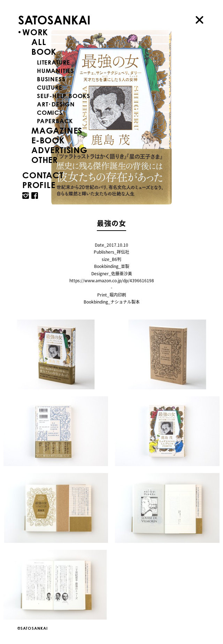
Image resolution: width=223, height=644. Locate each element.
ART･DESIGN (56, 104)
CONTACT (43, 175)
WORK (35, 32)
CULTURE (50, 87)
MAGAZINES (57, 130)
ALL (39, 42)
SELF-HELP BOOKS (64, 96)
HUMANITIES (56, 71)
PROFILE (39, 185)
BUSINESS (51, 79)
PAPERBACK (55, 121)
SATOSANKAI (54, 20)
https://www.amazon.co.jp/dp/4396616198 (112, 280)
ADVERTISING (59, 150)
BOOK (44, 52)
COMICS (50, 113)
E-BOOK (48, 140)
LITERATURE (53, 62)
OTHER (45, 160)
